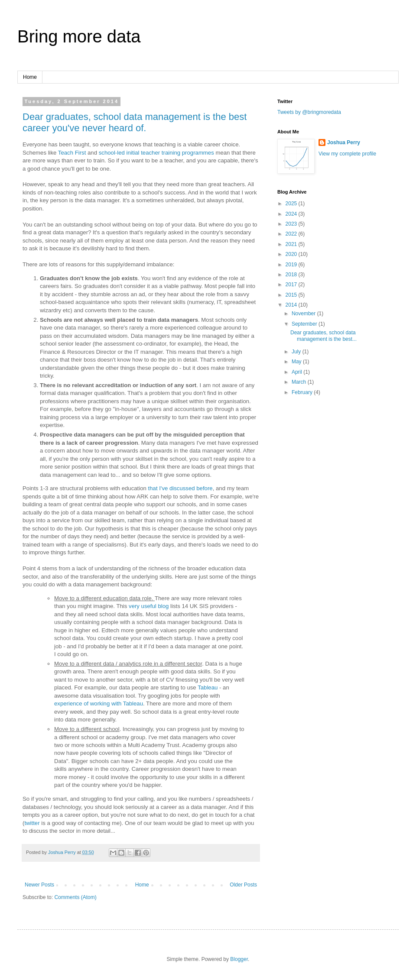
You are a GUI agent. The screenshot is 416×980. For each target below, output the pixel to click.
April (297, 372)
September (305, 324)
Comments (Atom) (75, 897)
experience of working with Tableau (99, 703)
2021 (292, 244)
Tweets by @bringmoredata (309, 112)
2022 (292, 234)
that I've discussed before (180, 488)
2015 (292, 295)
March (300, 382)
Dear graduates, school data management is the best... (323, 336)
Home (30, 77)
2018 (292, 275)
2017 (292, 285)
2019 (292, 265)
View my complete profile (347, 154)
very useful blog (149, 606)
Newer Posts (39, 885)
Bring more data (79, 36)
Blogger (239, 959)
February (303, 392)
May (297, 362)
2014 (292, 305)
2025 (292, 204)
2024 (292, 214)
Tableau (208, 687)
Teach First (72, 153)
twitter (32, 823)
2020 (292, 254)
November (304, 314)
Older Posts (243, 885)
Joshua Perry (344, 142)
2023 (292, 224)
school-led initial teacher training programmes (156, 153)
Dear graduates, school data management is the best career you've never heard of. (135, 122)
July (297, 352)
